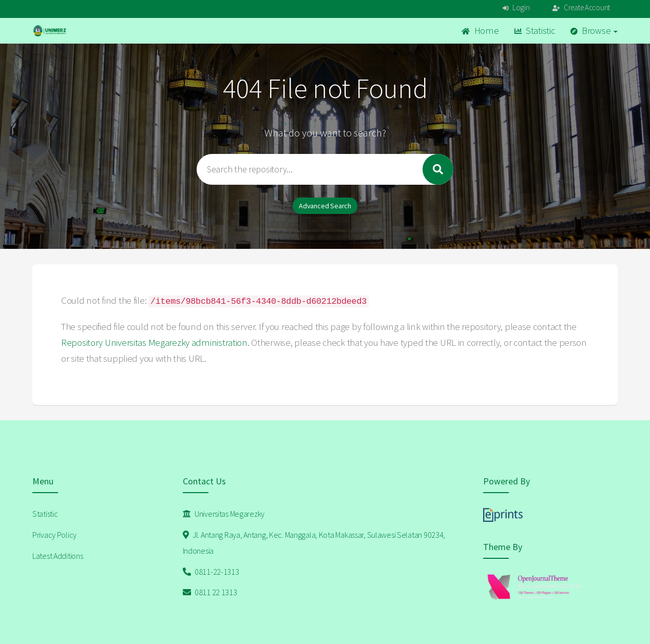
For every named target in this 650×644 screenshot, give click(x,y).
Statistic (535, 31)
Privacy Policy (54, 535)
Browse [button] (594, 31)
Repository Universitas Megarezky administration (154, 343)
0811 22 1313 (210, 592)
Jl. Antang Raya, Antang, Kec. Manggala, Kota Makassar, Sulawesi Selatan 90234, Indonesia (314, 543)
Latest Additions (58, 556)
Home (480, 31)
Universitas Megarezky (224, 514)
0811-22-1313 (211, 572)
